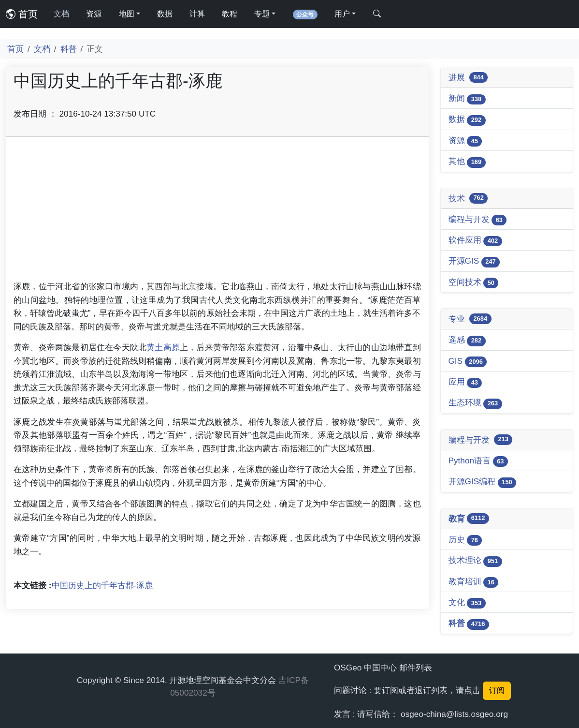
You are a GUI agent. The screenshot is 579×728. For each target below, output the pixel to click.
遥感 (467, 340)
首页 (22, 14)
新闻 (467, 99)
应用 (465, 382)
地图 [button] (127, 14)
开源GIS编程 (483, 482)
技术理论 (475, 561)
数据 (165, 14)
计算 (197, 14)
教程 (230, 14)
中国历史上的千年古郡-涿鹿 (102, 585)
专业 (470, 319)
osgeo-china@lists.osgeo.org (454, 714)
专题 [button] (262, 14)
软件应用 (475, 241)
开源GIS (474, 261)
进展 (468, 77)
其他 (467, 162)
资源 (94, 14)
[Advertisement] (217, 212)
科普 (69, 49)
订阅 (497, 691)
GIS (468, 362)
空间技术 (474, 283)
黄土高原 (163, 347)
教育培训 (474, 582)
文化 (467, 603)
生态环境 (475, 403)
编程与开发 (478, 220)
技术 (468, 198)
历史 (465, 540)
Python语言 (478, 461)
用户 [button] (342, 14)
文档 (61, 14)
